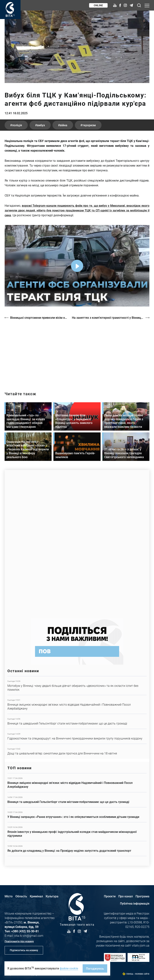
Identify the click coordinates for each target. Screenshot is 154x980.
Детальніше (77, 686)
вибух (41, 125)
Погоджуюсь (95, 968)
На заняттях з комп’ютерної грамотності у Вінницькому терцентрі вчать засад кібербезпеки (111, 318)
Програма (142, 896)
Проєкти (110, 896)
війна (64, 125)
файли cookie (69, 968)
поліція (17, 125)
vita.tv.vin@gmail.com (29, 936)
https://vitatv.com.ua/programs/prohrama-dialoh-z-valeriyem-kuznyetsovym (77, 352)
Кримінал (36, 896)
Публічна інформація (135, 903)
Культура (52, 896)
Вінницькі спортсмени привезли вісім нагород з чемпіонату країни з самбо (39, 318)
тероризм (89, 125)
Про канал (126, 896)
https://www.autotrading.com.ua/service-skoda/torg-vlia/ (77, 542)
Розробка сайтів (142, 974)
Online (98, 5)
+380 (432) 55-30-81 (25, 931)
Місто (9, 896)
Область (21, 896)
